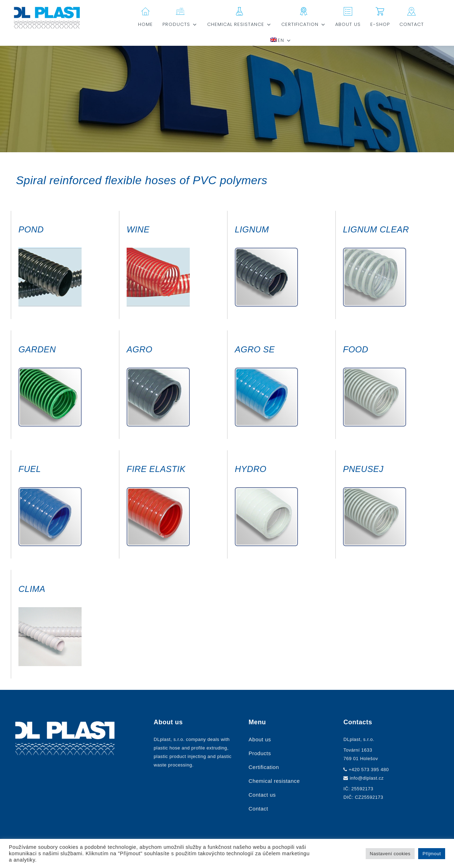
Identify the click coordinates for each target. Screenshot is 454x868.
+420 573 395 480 (369, 770)
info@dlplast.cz (367, 778)
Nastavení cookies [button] (390, 854)
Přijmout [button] (432, 854)
